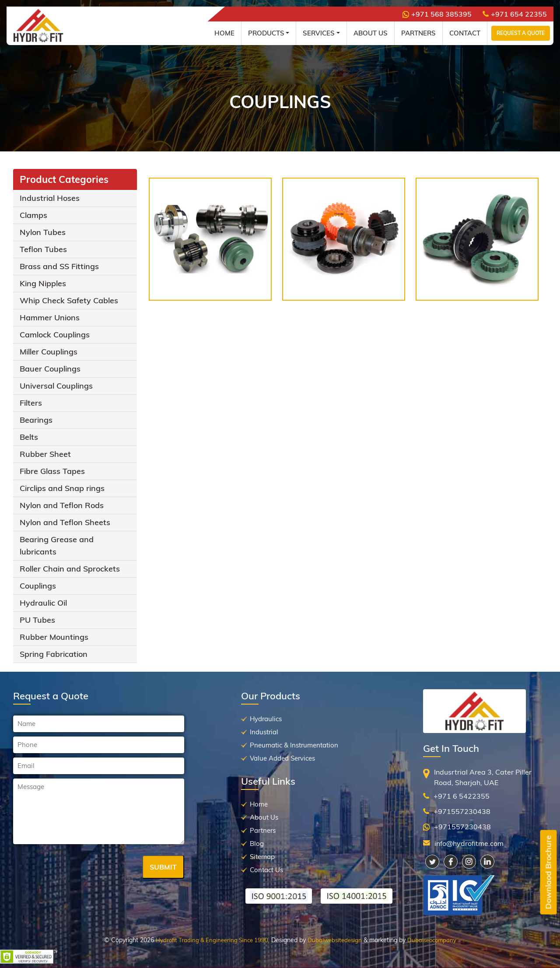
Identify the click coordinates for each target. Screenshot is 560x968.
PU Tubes (37, 620)
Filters (31, 403)
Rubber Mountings (54, 637)
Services (319, 33)
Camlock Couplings (55, 335)
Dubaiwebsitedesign (335, 940)
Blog (257, 843)
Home (224, 33)
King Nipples (43, 283)
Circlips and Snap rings (62, 488)
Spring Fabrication (54, 654)
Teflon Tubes (43, 249)
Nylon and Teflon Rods (62, 505)
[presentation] (80, 868)
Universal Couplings (56, 386)
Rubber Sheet (45, 454)
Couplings (38, 586)
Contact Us (266, 870)
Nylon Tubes (43, 232)
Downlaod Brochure (548, 872)
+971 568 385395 (437, 14)
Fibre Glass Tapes (52, 471)
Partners (418, 33)
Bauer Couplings (50, 369)
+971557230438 (462, 811)
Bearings (36, 420)
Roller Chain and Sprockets (70, 569)
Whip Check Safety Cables (69, 300)
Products (266, 33)
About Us (371, 33)
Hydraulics (266, 719)
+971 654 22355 (515, 14)
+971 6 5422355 (462, 796)
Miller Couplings (49, 352)
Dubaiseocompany (432, 940)
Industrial (264, 732)
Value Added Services (282, 758)
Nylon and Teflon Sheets (65, 522)
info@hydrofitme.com (469, 843)
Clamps (33, 215)
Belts (29, 437)
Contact (465, 33)
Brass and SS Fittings (59, 266)
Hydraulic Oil (43, 603)
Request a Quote (521, 33)
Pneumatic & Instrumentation (294, 745)
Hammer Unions (50, 317)
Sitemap (262, 857)
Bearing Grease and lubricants (57, 545)
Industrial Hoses (50, 198)
